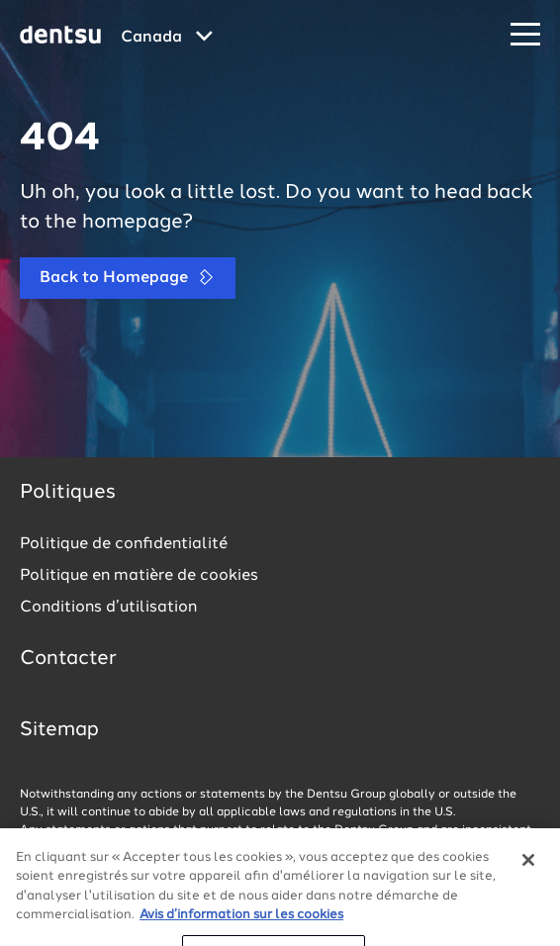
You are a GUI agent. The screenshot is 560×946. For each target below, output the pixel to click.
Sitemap (59, 730)
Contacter (68, 659)
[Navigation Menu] (525, 35)
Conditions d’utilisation (108, 608)
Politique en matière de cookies (139, 576)
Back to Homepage (128, 278)
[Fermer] (528, 885)
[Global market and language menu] (167, 38)
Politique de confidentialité (124, 544)
